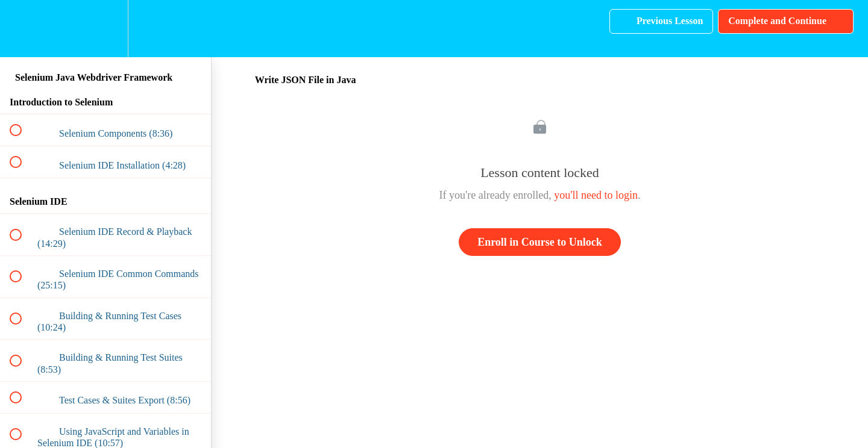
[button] (22, 29)
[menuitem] (105, 29)
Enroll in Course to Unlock (540, 242)
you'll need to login (596, 195)
